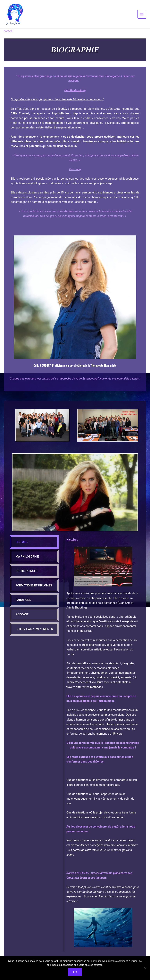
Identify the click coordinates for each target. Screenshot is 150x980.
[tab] (34, 546)
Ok (75, 972)
